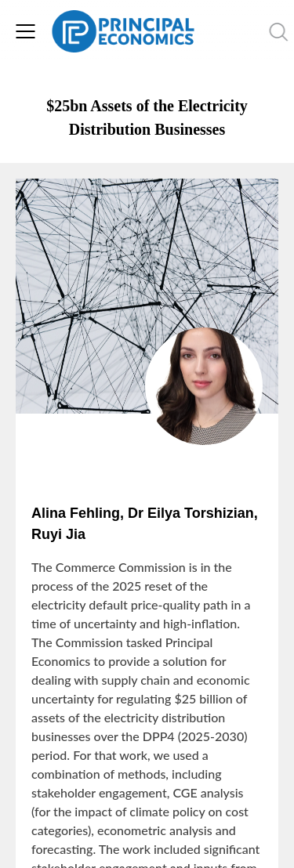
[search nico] (240, 31)
